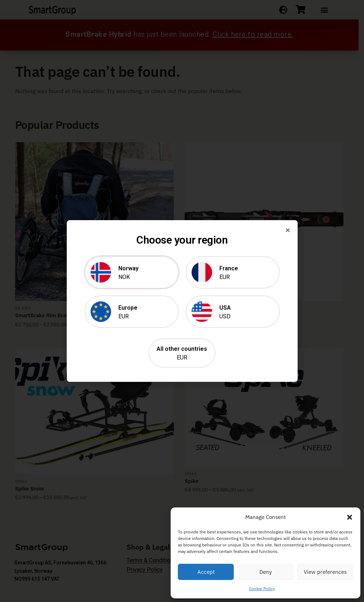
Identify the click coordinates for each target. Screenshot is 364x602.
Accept (206, 572)
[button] (350, 517)
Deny (266, 572)
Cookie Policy (262, 588)
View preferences (325, 572)
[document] (182, 301)
